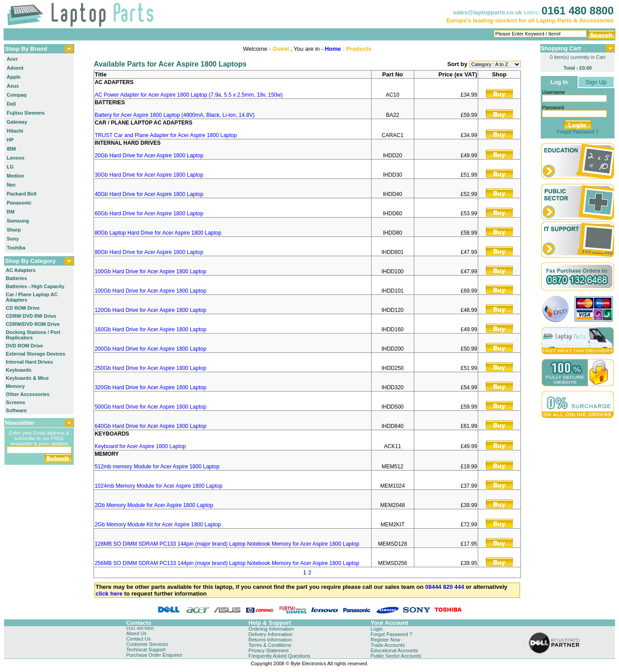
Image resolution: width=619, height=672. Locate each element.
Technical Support (146, 650)
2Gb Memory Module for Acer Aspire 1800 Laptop (154, 505)
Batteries (16, 278)
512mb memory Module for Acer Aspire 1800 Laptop (157, 467)
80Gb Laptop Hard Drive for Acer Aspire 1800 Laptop (158, 233)
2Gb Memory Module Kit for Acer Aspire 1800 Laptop (158, 525)
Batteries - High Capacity (35, 286)
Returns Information (270, 640)
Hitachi (15, 131)
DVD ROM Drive (25, 346)
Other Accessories (28, 394)
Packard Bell (22, 194)
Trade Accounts (388, 645)
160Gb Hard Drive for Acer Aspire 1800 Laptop (150, 329)
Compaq (17, 95)
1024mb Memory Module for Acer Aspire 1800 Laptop (158, 486)
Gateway (17, 122)
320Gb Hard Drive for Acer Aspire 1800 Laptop (150, 387)
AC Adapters (21, 270)
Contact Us (139, 639)
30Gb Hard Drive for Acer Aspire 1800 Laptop (149, 175)
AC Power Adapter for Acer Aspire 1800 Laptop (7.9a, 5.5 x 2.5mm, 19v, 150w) (188, 95)
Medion (16, 176)
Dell (11, 104)
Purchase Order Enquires (154, 655)
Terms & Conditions (270, 645)
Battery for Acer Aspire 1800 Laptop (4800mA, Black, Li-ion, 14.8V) (175, 115)
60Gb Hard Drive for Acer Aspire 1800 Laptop (149, 214)
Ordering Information (271, 629)
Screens (16, 402)
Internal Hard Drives (29, 362)
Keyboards (19, 370)
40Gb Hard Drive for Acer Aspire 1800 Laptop (149, 194)
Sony (13, 239)
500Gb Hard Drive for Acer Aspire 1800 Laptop (150, 407)
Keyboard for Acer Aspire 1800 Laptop (140, 446)
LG (10, 167)
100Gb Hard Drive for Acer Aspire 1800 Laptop (150, 271)
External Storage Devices (36, 354)
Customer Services (147, 644)
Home (333, 49)
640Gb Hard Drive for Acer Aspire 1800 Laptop (150, 426)
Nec (11, 185)
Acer (12, 59)
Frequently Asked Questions (279, 656)
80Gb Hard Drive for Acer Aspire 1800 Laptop (149, 252)
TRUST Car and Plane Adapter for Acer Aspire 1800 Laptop (166, 135)
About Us (137, 633)
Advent (15, 68)
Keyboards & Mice (27, 378)
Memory (15, 386)
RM (11, 212)
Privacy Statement (268, 650)
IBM (11, 149)
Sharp (14, 230)
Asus (13, 86)
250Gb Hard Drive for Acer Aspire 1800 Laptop (150, 368)
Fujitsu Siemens (26, 113)
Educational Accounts (394, 650)
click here (109, 594)
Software (16, 410)
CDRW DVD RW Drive (31, 316)
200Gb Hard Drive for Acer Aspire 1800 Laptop (150, 349)
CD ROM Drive (23, 308)
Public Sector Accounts (396, 656)
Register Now (386, 640)
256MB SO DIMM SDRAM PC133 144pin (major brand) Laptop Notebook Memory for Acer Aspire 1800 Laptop (227, 563)
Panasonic (19, 203)
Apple (14, 77)
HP (10, 140)
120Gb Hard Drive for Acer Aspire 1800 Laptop (150, 310)
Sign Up (596, 82)
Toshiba (16, 248)
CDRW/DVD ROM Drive (33, 324)
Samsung (18, 221)
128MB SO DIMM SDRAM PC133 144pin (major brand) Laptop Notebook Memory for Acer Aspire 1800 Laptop (227, 544)
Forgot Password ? (578, 132)
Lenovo (16, 158)
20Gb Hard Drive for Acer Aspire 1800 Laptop (149, 156)
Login (377, 629)
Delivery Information (270, 634)
